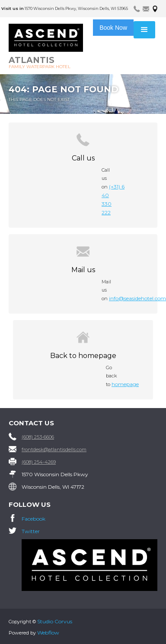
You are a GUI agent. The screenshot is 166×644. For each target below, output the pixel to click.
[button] (144, 30)
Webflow (48, 633)
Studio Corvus (55, 621)
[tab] (137, 8)
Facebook (34, 519)
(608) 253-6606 (38, 437)
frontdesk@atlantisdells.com (54, 449)
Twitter (31, 531)
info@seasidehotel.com (137, 298)
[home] (53, 47)
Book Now (113, 28)
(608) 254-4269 (39, 462)
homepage (125, 384)
